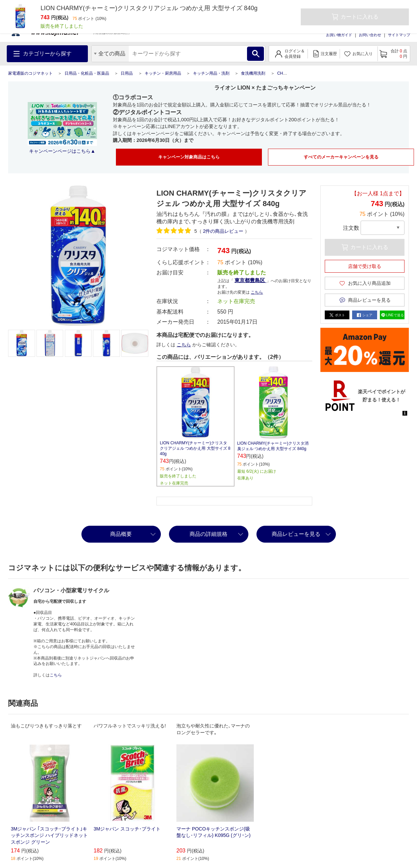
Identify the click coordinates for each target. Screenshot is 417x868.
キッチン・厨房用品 (163, 73)
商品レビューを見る (296, 534)
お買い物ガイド (339, 35)
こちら (257, 292)
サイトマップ (399, 35)
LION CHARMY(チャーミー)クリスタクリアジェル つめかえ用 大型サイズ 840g (195, 448)
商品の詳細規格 (208, 534)
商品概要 (121, 534)
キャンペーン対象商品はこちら (189, 157)
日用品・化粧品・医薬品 (87, 73)
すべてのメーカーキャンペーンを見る (341, 157)
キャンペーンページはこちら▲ (62, 151)
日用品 (127, 73)
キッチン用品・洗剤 (211, 73)
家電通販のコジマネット (30, 73)
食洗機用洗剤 (253, 73)
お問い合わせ (370, 35)
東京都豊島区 (250, 280)
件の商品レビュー (223, 231)
